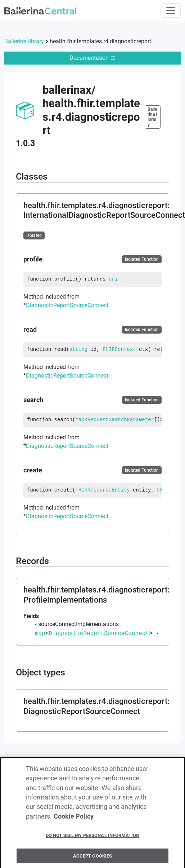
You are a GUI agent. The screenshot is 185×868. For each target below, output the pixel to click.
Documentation (93, 58)
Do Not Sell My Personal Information (93, 838)
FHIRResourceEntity (102, 490)
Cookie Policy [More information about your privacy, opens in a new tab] (74, 819)
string (78, 349)
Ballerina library (24, 41)
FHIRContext (119, 349)
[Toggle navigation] (171, 10)
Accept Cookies (93, 859)
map (80, 420)
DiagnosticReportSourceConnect (67, 305)
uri (113, 279)
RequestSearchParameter (121, 420)
